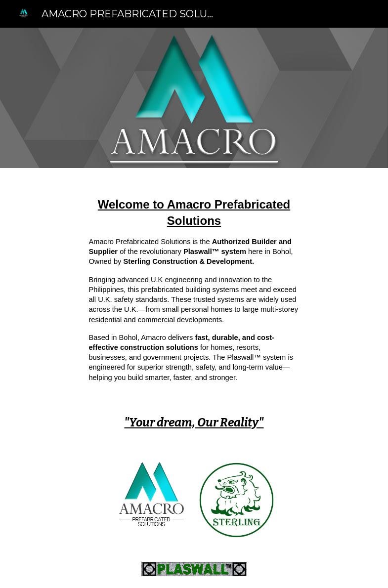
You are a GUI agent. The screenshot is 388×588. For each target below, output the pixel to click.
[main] (194, 293)
